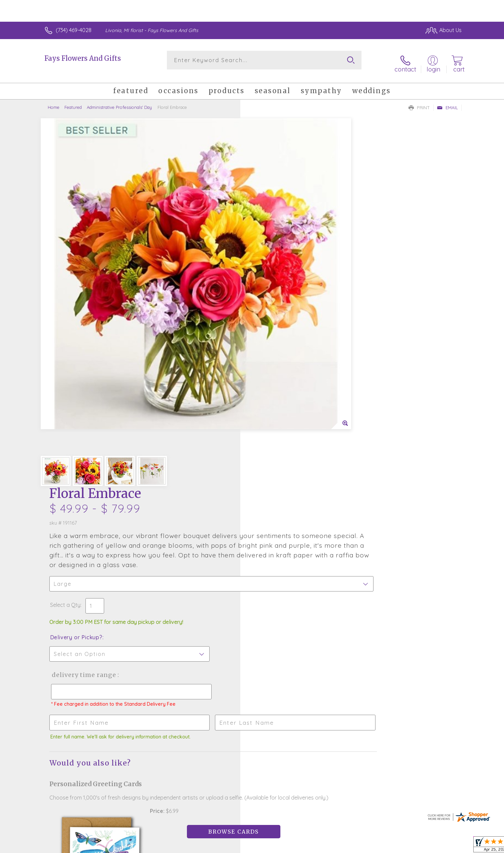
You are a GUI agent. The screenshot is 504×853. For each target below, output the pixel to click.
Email (447, 102)
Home (54, 102)
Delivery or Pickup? (279, 282)
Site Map (444, 846)
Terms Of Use (315, 846)
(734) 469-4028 (74, 30)
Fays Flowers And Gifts (83, 58)
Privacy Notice (355, 846)
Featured (73, 102)
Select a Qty (268, 250)
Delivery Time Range (286, 320)
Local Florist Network (403, 846)
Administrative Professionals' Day (119, 102)
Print (419, 102)
